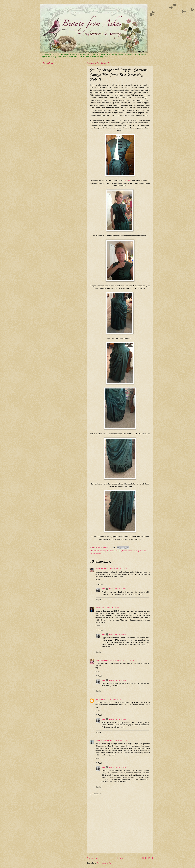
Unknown (99, 699)
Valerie (98, 608)
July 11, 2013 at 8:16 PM (112, 699)
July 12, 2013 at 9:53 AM (118, 589)
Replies (101, 584)
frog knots (127, 181)
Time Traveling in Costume (106, 660)
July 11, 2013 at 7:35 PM (110, 608)
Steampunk (100, 553)
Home (120, 858)
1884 (97, 551)
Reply (98, 580)
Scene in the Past (102, 740)
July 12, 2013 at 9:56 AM (118, 680)
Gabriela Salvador (102, 569)
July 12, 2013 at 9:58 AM (118, 767)
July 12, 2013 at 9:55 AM (118, 635)
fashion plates (105, 551)
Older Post (148, 858)
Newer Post (93, 858)
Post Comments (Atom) (105, 863)
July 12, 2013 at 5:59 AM (118, 740)
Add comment (96, 794)
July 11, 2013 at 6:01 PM (119, 569)
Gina (103, 589)
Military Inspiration (129, 551)
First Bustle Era (116, 551)
